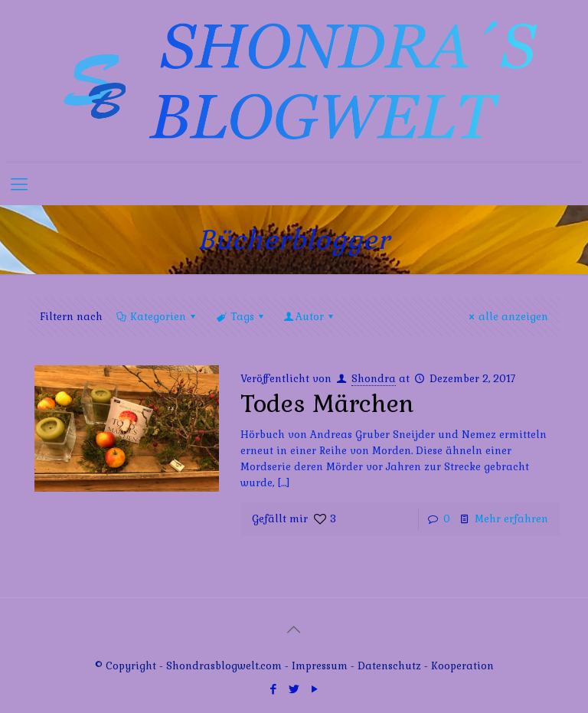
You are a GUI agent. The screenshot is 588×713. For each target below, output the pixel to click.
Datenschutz (391, 666)
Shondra (374, 379)
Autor (310, 317)
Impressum (320, 666)
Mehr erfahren (511, 519)
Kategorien (157, 317)
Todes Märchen (327, 404)
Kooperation (462, 666)
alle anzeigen (506, 317)
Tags (240, 317)
